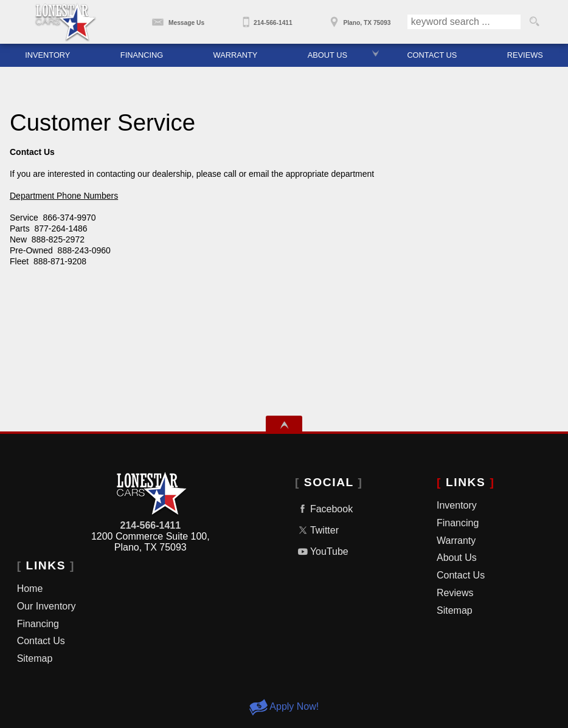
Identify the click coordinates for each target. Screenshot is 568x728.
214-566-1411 (150, 525)
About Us (457, 558)
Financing (38, 624)
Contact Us (41, 641)
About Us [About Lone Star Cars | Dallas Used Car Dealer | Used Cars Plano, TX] (327, 55)
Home (30, 589)
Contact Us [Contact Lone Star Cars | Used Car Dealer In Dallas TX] (432, 55)
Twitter (317, 530)
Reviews (455, 593)
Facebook (324, 509)
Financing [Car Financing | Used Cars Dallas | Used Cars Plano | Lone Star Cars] (142, 55)
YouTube (322, 551)
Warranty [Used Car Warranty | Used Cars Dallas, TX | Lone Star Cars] (236, 55)
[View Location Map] (358, 19)
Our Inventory (47, 606)
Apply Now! (284, 706)
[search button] (535, 22)
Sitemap (35, 658)
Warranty (456, 541)
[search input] (464, 22)
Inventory (47, 55)
